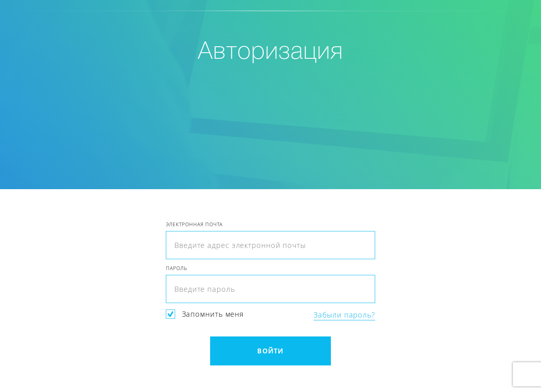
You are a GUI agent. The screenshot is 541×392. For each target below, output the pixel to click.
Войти (270, 351)
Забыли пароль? (344, 315)
